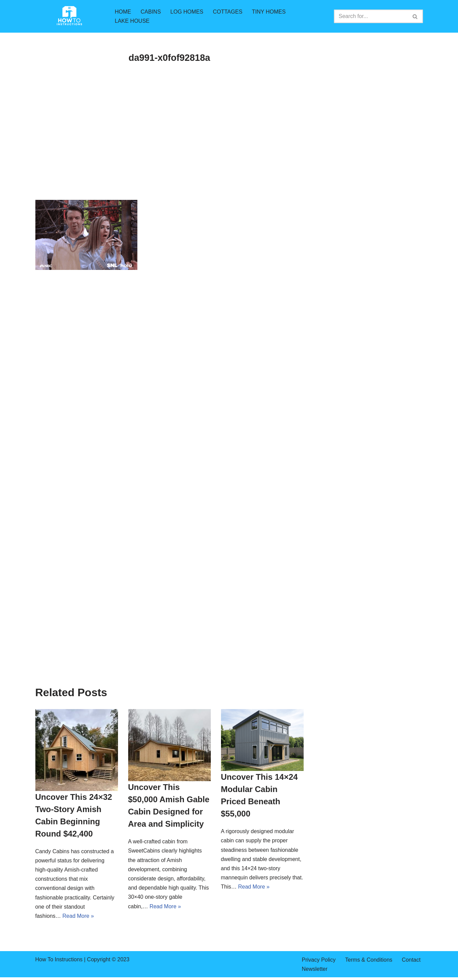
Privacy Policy (319, 960)
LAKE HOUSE (132, 21)
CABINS (151, 12)
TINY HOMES (269, 12)
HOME (123, 12)
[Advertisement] (169, 150)
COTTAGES (228, 12)
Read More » (78, 916)
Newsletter (315, 969)
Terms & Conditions (369, 960)
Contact (411, 960)
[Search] (371, 16)
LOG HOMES (187, 12)
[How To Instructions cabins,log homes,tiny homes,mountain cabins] (69, 16)
